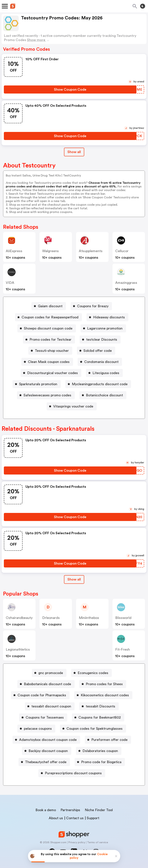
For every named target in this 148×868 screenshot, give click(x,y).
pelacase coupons (38, 729)
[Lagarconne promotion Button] (103, 328)
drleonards (51, 618)
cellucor (122, 251)
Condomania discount (101, 362)
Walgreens (50, 251)
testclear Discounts (102, 340)
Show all (74, 579)
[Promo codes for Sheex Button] (103, 684)
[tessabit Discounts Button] (99, 706)
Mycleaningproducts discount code (100, 384)
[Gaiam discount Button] (49, 306)
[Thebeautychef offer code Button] (44, 762)
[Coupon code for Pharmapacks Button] (40, 695)
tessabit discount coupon (51, 706)
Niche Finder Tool (99, 810)
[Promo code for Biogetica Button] (100, 762)
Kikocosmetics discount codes (105, 695)
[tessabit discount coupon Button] (50, 706)
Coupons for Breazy (93, 306)
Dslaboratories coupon (100, 751)
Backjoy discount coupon (48, 751)
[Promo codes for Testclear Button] (49, 340)
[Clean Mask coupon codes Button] (47, 362)
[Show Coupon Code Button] (70, 89)
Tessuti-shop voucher (52, 351)
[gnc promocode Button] (49, 673)
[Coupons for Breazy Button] (91, 306)
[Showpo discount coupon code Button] (47, 328)
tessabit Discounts (100, 706)
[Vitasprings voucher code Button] (72, 406)
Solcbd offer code (98, 351)
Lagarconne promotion (105, 328)
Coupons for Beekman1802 (100, 717)
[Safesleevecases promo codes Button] (46, 395)
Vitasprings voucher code (73, 406)
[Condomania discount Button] (100, 362)
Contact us (75, 818)
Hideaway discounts (109, 317)
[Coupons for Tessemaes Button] (43, 717)
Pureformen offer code (109, 740)
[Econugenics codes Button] (91, 673)
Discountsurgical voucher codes (53, 373)
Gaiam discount (50, 306)
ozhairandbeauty (19, 618)
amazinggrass (126, 283)
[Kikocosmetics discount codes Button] (103, 695)
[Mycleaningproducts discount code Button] (98, 384)
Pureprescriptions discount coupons (73, 773)
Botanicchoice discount (104, 395)
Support (93, 818)
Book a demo (46, 810)
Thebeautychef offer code (46, 762)
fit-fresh (123, 649)
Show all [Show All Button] (74, 152)
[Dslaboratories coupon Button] (99, 751)
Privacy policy (77, 842)
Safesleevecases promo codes (47, 395)
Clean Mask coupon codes (49, 362)
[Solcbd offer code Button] (96, 351)
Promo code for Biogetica (101, 762)
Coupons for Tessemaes (45, 717)
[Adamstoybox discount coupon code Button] (46, 740)
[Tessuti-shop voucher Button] (50, 351)
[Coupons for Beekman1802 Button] (98, 717)
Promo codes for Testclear (50, 340)
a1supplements (91, 251)
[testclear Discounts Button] (100, 340)
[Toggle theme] (143, 6)
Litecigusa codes (106, 373)
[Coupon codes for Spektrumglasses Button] (93, 729)
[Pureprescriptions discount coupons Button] (72, 773)
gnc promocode (51, 673)
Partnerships (70, 810)
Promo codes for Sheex (104, 684)
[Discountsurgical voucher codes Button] (51, 373)
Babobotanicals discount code (48, 684)
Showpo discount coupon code (48, 328)
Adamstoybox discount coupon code (48, 740)
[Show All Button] (74, 579)
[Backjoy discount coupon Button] (47, 751)
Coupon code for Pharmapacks (42, 695)
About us (56, 818)
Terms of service (98, 842)
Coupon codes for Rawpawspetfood (50, 317)
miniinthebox (89, 618)
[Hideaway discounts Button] (107, 317)
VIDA (10, 283)
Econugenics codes (93, 673)
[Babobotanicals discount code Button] (46, 684)
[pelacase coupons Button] (36, 729)
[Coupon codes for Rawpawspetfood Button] (48, 317)
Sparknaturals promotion (38, 384)
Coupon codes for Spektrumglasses (95, 729)
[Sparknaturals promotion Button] (37, 384)
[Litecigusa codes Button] (104, 373)
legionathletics (18, 649)
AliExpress (14, 251)
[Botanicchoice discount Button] (103, 395)
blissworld (123, 618)
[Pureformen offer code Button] (108, 740)
